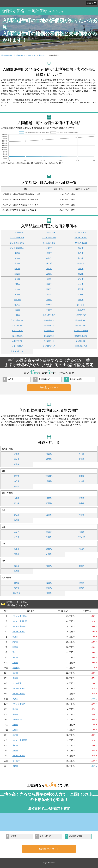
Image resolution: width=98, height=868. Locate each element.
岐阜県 (49, 515)
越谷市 (17, 279)
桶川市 (81, 289)
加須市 (81, 258)
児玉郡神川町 (49, 341)
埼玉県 (17, 481)
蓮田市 (81, 300)
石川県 (49, 503)
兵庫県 (81, 532)
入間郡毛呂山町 (17, 320)
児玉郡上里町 (81, 341)
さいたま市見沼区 (17, 238)
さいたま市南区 (49, 243)
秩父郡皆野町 (49, 336)
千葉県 (81, 476)
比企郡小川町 (49, 326)
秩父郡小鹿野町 (81, 336)
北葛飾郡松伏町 (17, 351)
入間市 (17, 284)
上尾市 (49, 274)
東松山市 (49, 263)
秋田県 (49, 459)
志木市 (81, 284)
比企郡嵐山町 (17, 326)
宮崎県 (81, 588)
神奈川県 (49, 476)
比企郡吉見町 (17, 331)
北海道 (17, 454)
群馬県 (17, 487)
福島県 (17, 464)
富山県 (17, 503)
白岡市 (17, 315)
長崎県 (81, 583)
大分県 (49, 588)
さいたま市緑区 (81, 243)
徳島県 (17, 566)
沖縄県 (49, 593)
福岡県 (17, 583)
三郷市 (49, 300)
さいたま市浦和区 (17, 243)
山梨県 (17, 498)
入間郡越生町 (49, 320)
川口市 (17, 253)
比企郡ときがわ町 (81, 331)
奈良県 (17, 537)
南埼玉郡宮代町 (49, 346)
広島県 (17, 554)
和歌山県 (81, 537)
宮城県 (17, 459)
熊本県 (17, 588)
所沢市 (17, 258)
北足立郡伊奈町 (49, 315)
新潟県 (81, 498)
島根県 (49, 549)
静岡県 (17, 520)
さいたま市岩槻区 (17, 248)
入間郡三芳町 (81, 315)
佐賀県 (49, 583)
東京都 (17, 476)
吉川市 (49, 310)
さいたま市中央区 (49, 238)
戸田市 (81, 279)
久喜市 (17, 295)
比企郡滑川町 (81, 320)
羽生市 (49, 269)
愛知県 (17, 515)
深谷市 (17, 274)
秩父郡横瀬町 (17, 336)
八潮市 (81, 295)
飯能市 (49, 258)
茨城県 (49, 481)
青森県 (49, 454)
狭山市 (17, 269)
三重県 (81, 515)
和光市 (17, 289)
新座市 (49, 289)
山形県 (81, 459)
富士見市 (17, 300)
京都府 (49, 532)
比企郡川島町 (81, 326)
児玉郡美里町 (17, 341)
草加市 (81, 274)
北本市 (49, 295)
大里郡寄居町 (17, 346)
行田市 (49, 253)
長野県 (49, 498)
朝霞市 (49, 284)
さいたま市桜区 (81, 238)
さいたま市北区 (49, 233)
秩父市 (81, 253)
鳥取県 (17, 549)
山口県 (49, 554)
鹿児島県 (17, 593)
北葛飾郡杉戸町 (81, 346)
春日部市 (81, 263)
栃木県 (81, 481)
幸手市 (49, 305)
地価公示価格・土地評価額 (34, 11)
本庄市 (17, 263)
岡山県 (81, 549)
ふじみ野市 (81, 310)
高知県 (17, 571)
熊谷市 (81, 248)
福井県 (81, 503)
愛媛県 (81, 566)
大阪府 (17, 532)
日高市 (17, 310)
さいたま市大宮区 (81, 233)
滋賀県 (49, 537)
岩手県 (81, 454)
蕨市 (49, 279)
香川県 (49, 566)
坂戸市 (17, 305)
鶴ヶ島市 (81, 305)
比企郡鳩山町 (49, 331)
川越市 (49, 248)
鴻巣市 (81, 269)
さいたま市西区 (17, 233)
